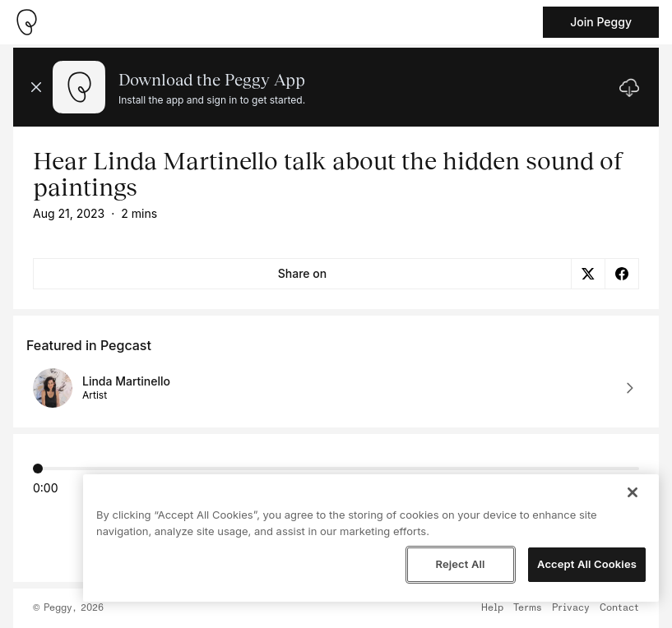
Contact (619, 608)
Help (492, 608)
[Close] (633, 492)
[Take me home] (26, 22)
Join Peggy (601, 22)
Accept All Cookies (587, 564)
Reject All (460, 564)
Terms (528, 608)
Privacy (571, 608)
